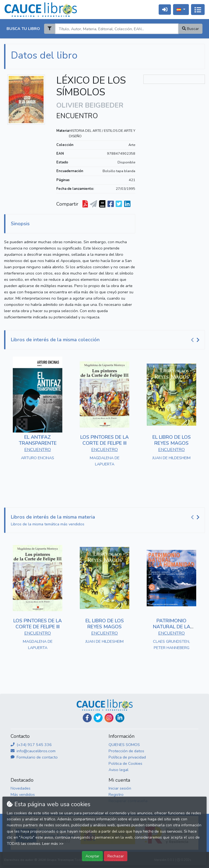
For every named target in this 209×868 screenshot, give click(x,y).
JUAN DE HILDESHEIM (171, 458)
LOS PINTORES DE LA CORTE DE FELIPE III (104, 440)
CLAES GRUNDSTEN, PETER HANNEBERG (171, 645)
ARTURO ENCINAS (38, 458)
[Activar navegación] (198, 10)
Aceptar (92, 856)
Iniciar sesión (120, 788)
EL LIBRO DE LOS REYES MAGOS (172, 440)
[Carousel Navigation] (196, 340)
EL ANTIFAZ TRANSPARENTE (38, 440)
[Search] (117, 29)
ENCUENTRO (77, 116)
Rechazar (116, 856)
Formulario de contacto (34, 757)
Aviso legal (119, 770)
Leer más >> (53, 844)
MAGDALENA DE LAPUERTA (105, 461)
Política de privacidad (127, 757)
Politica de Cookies (125, 763)
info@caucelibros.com (33, 751)
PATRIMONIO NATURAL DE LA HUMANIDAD (172, 627)
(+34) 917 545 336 (31, 745)
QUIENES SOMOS (124, 745)
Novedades (21, 788)
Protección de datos (126, 751)
